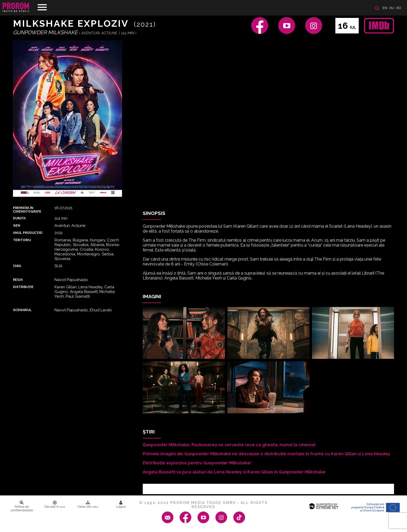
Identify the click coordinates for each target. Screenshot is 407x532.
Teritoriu (22, 240)
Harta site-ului (88, 505)
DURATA (19, 218)
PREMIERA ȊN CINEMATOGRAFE (27, 210)
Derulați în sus (55, 505)
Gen (17, 226)
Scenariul (22, 310)
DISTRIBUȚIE (23, 287)
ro (399, 8)
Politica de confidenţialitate (22, 506)
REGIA (18, 280)
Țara (17, 266)
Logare (121, 505)
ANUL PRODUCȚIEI (28, 233)
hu (392, 8)
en (385, 8)
